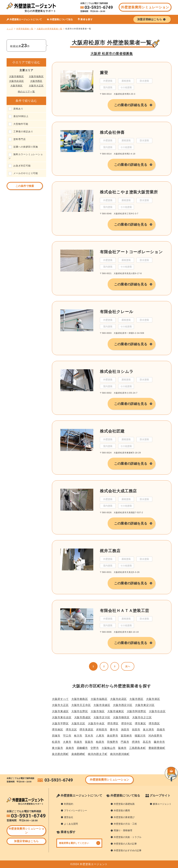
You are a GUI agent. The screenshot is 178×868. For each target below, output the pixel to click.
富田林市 (126, 736)
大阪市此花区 (16, 81)
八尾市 (100, 736)
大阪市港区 (17, 86)
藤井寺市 (159, 742)
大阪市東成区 (60, 711)
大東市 (67, 742)
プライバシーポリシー (75, 810)
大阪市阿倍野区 (137, 711)
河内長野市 (155, 736)
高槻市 (161, 730)
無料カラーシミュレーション (26, 156)
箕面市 (89, 742)
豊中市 (114, 730)
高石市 (147, 742)
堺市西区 (154, 723)
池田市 (125, 730)
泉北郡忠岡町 (60, 754)
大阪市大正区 (36, 86)
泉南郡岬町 (78, 754)
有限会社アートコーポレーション (131, 252)
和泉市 (78, 742)
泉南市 (70, 748)
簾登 (104, 73)
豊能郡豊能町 (157, 748)
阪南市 (122, 748)
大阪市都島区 (16, 76)
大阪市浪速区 (102, 705)
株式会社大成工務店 (118, 491)
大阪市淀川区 (102, 717)
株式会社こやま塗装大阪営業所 (129, 192)
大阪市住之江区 (142, 717)
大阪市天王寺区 (81, 705)
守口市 (67, 736)
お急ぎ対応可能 (22, 166)
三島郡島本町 (138, 748)
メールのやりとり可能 (26, 173)
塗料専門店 (20, 139)
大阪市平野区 (60, 723)
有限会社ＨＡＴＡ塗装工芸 (125, 611)
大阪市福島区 (36, 76)
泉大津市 (148, 730)
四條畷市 (82, 748)
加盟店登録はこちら (26, 841)
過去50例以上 (21, 116)
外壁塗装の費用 (122, 810)
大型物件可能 (21, 124)
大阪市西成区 (83, 717)
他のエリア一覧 (26, 92)
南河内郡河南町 (120, 754)
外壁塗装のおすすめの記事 (128, 850)
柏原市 (100, 742)
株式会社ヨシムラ (117, 371)
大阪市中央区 (96, 723)
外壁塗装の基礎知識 (124, 804)
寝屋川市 (140, 736)
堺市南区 (58, 730)
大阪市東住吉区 (62, 717)
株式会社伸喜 (112, 132)
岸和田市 (102, 730)
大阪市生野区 (80, 711)
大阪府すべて (60, 699)
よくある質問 (71, 824)
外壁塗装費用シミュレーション (145, 7)
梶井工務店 (110, 551)
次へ (128, 666)
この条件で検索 (25, 186)
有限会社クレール (117, 312)
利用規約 (69, 804)
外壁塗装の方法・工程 (125, 824)
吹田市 (136, 730)
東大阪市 (58, 748)
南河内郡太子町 (98, 754)
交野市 (95, 748)
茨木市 (89, 736)
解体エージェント (162, 804)
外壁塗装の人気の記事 (125, 844)
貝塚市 (56, 736)
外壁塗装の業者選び (124, 817)
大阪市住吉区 (157, 711)
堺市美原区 (86, 730)
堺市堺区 (113, 723)
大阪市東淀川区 (145, 705)
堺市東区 (140, 723)
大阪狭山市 (109, 748)
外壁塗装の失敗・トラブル (128, 837)
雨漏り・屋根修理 (123, 830)
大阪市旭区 (98, 711)
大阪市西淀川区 (123, 705)
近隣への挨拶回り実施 (26, 147)
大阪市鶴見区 (121, 717)
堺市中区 (127, 723)
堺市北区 (71, 730)
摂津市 (136, 742)
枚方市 (78, 736)
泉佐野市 (113, 736)
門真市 (125, 742)
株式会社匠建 (112, 431)
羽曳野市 (113, 742)
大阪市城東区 (116, 711)
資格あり (18, 109)
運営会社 (69, 817)
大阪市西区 (36, 81)
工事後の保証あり (23, 131)
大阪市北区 (78, 723)
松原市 (56, 742)
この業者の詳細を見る (131, 105)
